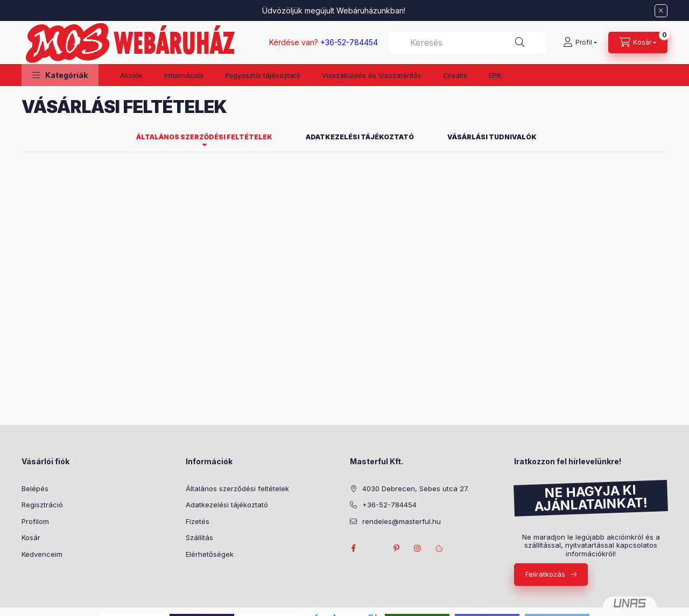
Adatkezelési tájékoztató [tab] (360, 137)
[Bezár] (661, 11)
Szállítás (199, 537)
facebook (353, 548)
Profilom (35, 521)
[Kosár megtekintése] (638, 43)
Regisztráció (42, 505)
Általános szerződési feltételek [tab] (204, 137)
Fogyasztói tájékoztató (263, 75)
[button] (60, 75)
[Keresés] (520, 43)
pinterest (396, 548)
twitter (375, 548)
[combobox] (467, 43)
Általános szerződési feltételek (237, 488)
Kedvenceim (42, 554)
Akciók (131, 75)
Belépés (35, 488)
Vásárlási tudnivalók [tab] (492, 137)
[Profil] (580, 43)
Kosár (31, 537)
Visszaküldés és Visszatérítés (372, 75)
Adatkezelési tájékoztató (227, 505)
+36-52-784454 (389, 505)
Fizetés (198, 521)
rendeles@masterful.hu (402, 521)
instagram (418, 548)
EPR (495, 75)
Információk (184, 75)
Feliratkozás (545, 574)
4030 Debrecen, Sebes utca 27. (416, 488)
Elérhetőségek (210, 554)
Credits (455, 75)
